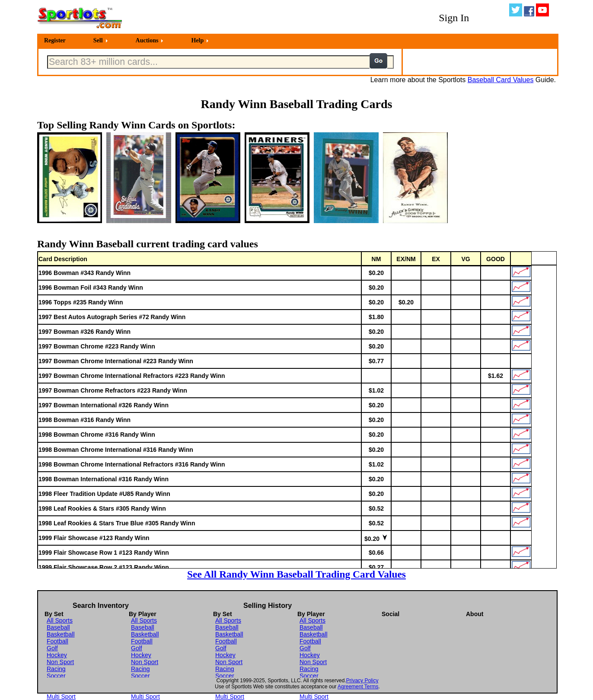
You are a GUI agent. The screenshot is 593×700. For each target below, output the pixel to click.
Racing (56, 669)
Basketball (61, 634)
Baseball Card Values (501, 80)
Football (57, 641)
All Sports (60, 620)
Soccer (56, 676)
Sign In (454, 18)
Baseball (58, 627)
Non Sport (60, 662)
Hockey (57, 655)
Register (55, 40)
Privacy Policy (362, 681)
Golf (52, 648)
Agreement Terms (358, 687)
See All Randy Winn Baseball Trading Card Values (296, 574)
